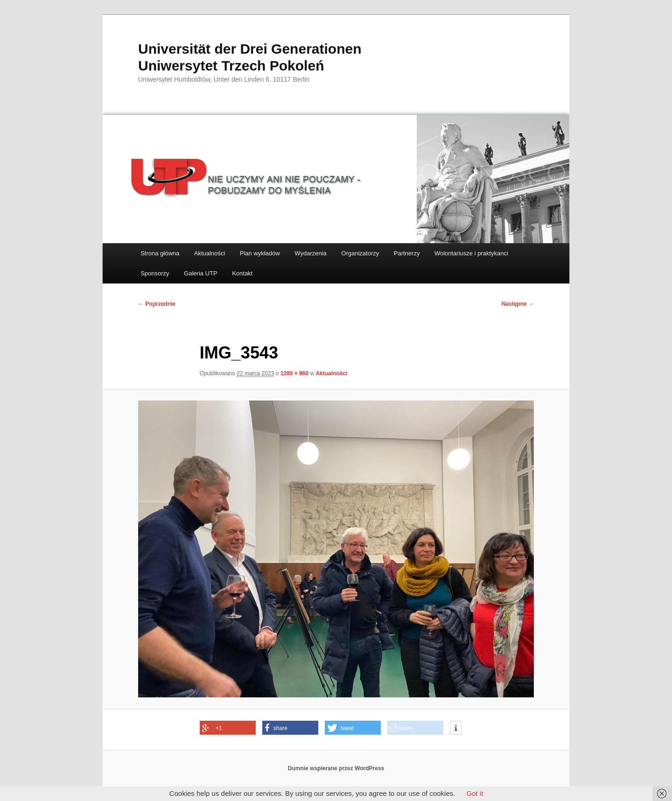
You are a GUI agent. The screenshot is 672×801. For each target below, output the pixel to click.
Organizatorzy (360, 253)
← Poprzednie (157, 304)
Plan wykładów (260, 253)
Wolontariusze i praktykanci (471, 253)
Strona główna (160, 253)
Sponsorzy (155, 273)
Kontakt (242, 273)
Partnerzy (407, 253)
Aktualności (210, 253)
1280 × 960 (294, 373)
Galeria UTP (201, 273)
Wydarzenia (311, 253)
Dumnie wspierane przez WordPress (336, 768)
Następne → (518, 304)
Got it (475, 793)
